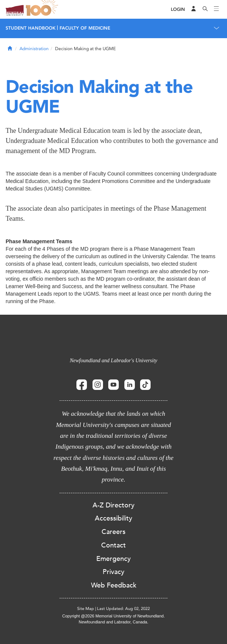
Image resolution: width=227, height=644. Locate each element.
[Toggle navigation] (217, 9)
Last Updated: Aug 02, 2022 (123, 609)
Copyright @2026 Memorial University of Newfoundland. (113, 616)
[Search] (205, 9)
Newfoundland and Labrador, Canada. (113, 622)
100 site (43, 9)
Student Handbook (31, 28)
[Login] (178, 10)
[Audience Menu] (194, 9)
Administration (34, 49)
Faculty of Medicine (85, 28)
